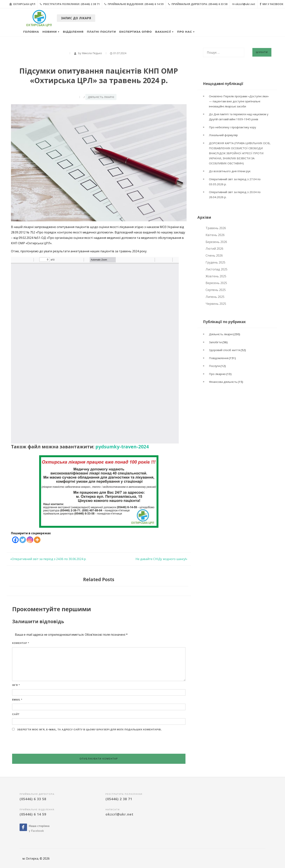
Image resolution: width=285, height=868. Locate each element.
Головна (31, 32)
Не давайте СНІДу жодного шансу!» (161, 559)
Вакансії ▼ (165, 32)
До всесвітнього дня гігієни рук (230, 171)
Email (17, 700)
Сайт (16, 714)
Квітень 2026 (215, 235)
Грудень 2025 (215, 262)
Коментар (21, 643)
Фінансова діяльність (223, 382)
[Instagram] (30, 540)
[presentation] (40, 743)
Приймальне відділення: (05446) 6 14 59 (134, 4)
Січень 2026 (214, 255)
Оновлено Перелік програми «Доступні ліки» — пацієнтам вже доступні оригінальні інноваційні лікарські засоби (239, 101)
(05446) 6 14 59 (33, 814)
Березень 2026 (216, 242)
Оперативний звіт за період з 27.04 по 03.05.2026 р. (235, 182)
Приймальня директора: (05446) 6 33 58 (198, 4)
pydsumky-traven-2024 (122, 447)
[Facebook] (15, 540)
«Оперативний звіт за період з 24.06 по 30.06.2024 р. (48, 559)
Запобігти (215, 342)
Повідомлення (219, 358)
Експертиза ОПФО (136, 32)
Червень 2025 (216, 304)
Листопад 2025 (216, 269)
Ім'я (16, 685)
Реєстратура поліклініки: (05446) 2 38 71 (70, 4)
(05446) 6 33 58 (33, 799)
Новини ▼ (51, 32)
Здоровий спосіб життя (225, 350)
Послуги (214, 366)
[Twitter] (23, 540)
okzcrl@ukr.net (244, 4)
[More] (37, 540)
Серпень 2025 (216, 290)
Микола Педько (92, 53)
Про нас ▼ (186, 32)
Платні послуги (101, 32)
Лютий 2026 (214, 249)
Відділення (73, 32)
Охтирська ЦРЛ (22, 4)
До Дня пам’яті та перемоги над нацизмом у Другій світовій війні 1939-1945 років (239, 117)
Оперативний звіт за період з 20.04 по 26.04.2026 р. (235, 194)
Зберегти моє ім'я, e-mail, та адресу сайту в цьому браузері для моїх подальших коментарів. (89, 730)
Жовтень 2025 (216, 276)
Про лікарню (217, 374)
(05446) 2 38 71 (119, 799)
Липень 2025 (215, 297)
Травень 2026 (216, 228)
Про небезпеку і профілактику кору (233, 127)
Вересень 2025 (216, 283)
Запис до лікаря (76, 18)
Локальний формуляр (223, 135)
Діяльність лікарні (101, 97)
